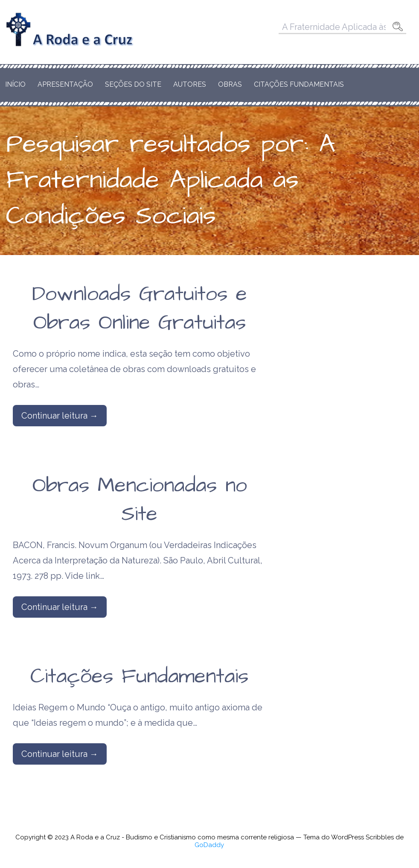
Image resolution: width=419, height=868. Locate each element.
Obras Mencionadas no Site (140, 500)
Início (15, 84)
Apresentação (65, 84)
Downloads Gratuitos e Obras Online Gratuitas (140, 309)
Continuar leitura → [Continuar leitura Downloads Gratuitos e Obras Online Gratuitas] (60, 416)
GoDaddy (209, 845)
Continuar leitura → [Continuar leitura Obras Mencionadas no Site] (60, 607)
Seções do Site (133, 84)
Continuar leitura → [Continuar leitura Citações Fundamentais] (60, 754)
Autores (190, 84)
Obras (230, 84)
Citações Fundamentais (299, 84)
